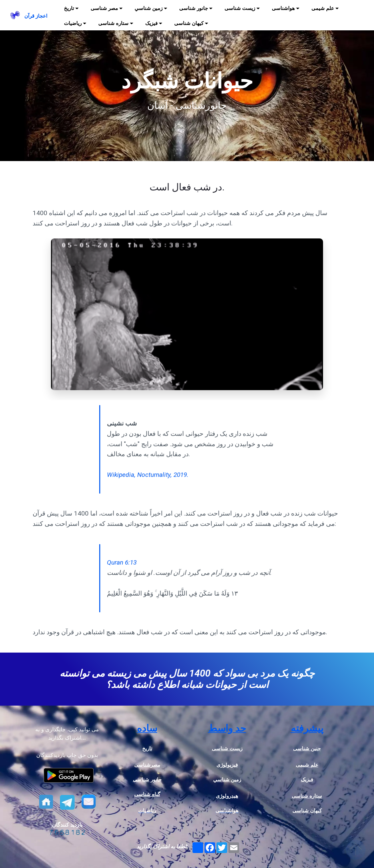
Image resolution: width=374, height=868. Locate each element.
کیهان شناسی (189, 23)
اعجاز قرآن (36, 16)
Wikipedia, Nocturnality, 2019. (148, 475)
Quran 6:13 (122, 562)
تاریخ (69, 8)
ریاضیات (73, 23)
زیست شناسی (240, 8)
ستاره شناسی (113, 23)
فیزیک (151, 23)
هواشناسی (283, 8)
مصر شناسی (104, 8)
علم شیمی (323, 8)
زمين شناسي (149, 8)
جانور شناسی (193, 8)
